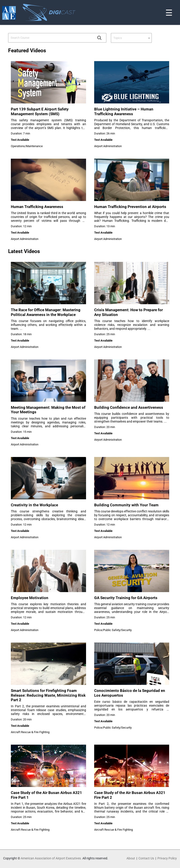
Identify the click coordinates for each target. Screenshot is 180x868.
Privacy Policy (167, 858)
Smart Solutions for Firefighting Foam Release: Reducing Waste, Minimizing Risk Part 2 (48, 695)
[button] (99, 38)
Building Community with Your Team (126, 505)
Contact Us (146, 858)
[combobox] (51, 38)
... (21, 329)
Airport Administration (108, 146)
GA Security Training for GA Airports (126, 598)
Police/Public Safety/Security (113, 630)
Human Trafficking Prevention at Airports (130, 207)
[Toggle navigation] (177, 1)
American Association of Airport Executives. (51, 858)
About (131, 858)
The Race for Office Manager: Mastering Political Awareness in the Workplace (46, 312)
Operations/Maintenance (27, 146)
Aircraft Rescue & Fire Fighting (30, 732)
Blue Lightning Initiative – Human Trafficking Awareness (124, 111)
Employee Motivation (30, 598)
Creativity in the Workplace (34, 505)
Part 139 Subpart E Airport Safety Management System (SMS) (40, 111)
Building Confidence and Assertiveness (129, 407)
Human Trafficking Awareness (37, 207)
